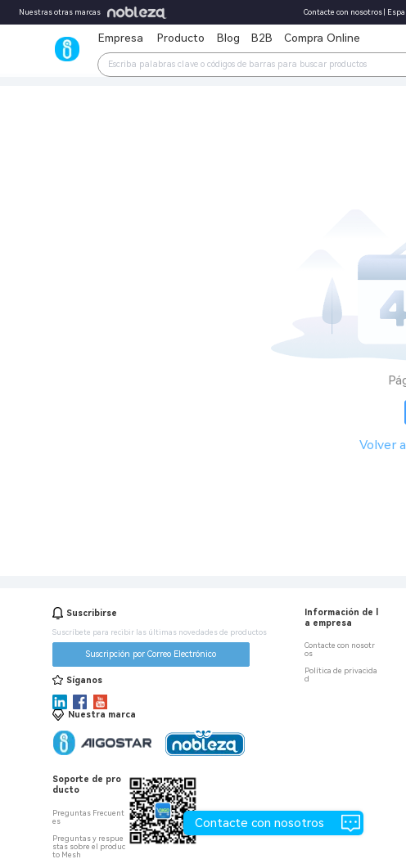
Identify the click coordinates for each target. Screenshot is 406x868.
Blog (228, 38)
